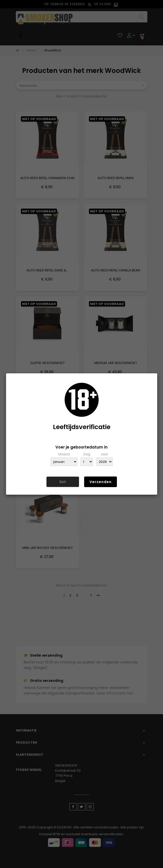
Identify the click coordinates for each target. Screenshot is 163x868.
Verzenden (101, 482)
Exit (63, 482)
